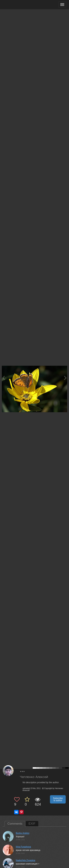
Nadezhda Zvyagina (26, 860)
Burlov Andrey (23, 833)
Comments (15, 824)
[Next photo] (65, 378)
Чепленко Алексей (34, 777)
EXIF (32, 824)
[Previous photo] (3, 378)
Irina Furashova (23, 847)
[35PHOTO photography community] (17, 5)
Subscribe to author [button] (58, 799)
